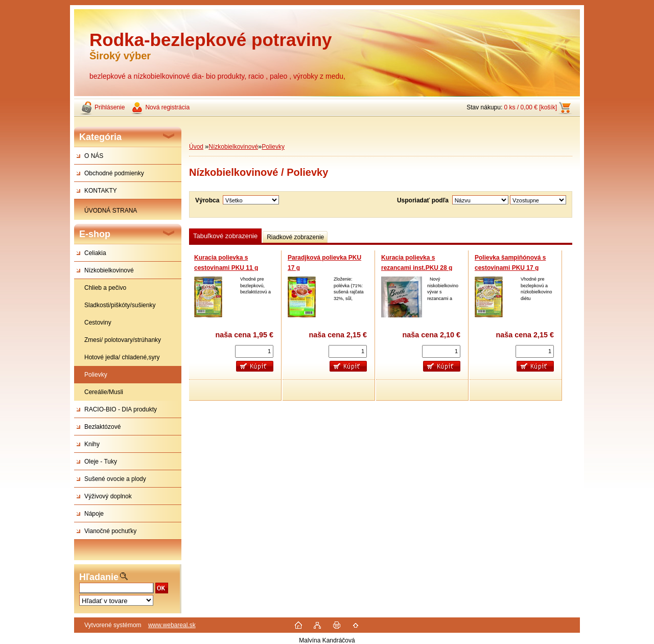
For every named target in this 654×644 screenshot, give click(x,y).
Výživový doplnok (108, 496)
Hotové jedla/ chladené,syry (122, 357)
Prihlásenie (110, 107)
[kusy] (254, 351)
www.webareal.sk (172, 625)
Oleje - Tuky (101, 462)
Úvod (196, 147)
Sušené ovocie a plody (115, 479)
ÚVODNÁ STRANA (111, 211)
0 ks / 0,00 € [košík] (531, 107)
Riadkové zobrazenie (295, 237)
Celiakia (95, 253)
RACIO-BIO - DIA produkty (121, 409)
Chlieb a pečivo (105, 288)
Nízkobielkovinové (109, 270)
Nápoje (94, 514)
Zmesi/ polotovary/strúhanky (123, 340)
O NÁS (94, 156)
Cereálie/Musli (104, 392)
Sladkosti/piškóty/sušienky (120, 305)
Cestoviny (98, 323)
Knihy (92, 444)
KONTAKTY (101, 191)
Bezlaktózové (102, 427)
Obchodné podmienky (114, 173)
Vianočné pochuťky (110, 531)
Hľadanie (99, 577)
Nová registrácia (167, 107)
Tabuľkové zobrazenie (225, 236)
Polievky (96, 375)
